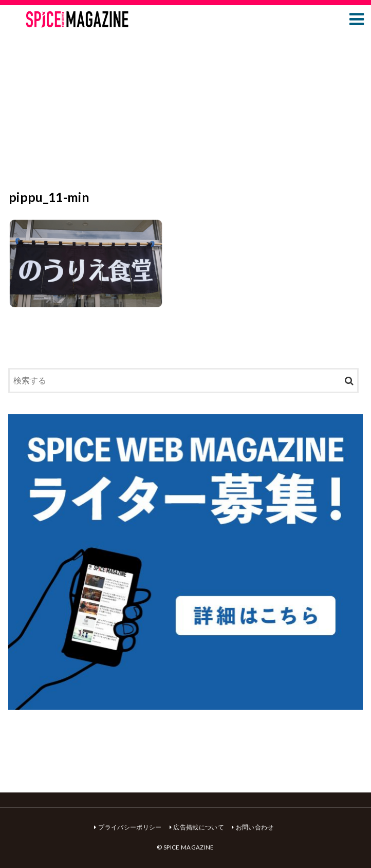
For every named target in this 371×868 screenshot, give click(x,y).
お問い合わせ (255, 827)
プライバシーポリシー (130, 827)
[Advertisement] (185, 112)
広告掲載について (199, 827)
